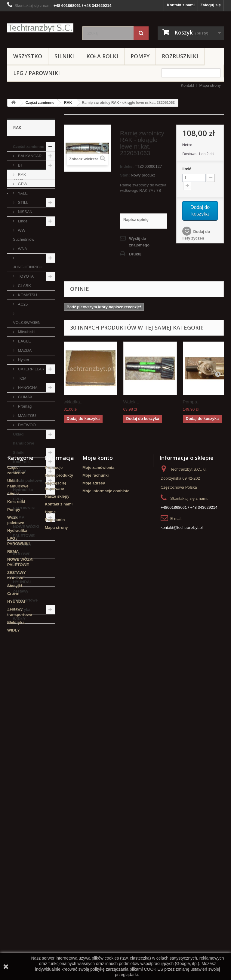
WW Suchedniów (24, 235)
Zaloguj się (211, 5)
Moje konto (98, 770)
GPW (22, 184)
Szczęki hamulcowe (28, 710)
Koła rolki (102, 56)
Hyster (23, 360)
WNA (22, 249)
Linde (22, 221)
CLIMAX (25, 397)
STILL (23, 202)
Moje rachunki (95, 787)
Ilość (187, 169)
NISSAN (25, 212)
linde (15, 660)
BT (20, 165)
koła (14, 701)
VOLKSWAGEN (27, 323)
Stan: (125, 175)
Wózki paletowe (28, 480)
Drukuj (135, 254)
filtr (13, 683)
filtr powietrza (36, 683)
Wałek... (131, 402)
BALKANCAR (29, 156)
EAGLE (24, 341)
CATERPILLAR (31, 369)
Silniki (64, 56)
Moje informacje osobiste (106, 803)
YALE (22, 193)
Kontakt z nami (181, 5)
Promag (24, 406)
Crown (19, 573)
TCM (22, 378)
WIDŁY (19, 619)
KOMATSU (27, 295)
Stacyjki (20, 563)
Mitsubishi (26, 332)
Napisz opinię (136, 220)
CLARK (24, 286)
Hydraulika (23, 490)
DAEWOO (26, 425)
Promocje (54, 779)
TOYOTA (25, 276)
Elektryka (22, 609)
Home (50, 824)
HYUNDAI (22, 582)
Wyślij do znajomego (139, 242)
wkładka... (74, 402)
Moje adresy (94, 795)
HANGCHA (27, 388)
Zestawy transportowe (25, 596)
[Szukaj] (141, 33)
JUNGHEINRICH (28, 267)
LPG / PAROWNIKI (37, 73)
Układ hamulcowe (24, 439)
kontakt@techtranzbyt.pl (182, 839)
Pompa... (192, 402)
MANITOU (26, 416)
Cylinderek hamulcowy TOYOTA (29, 721)
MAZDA (24, 350)
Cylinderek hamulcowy (21, 671)
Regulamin (55, 832)
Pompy (140, 56)
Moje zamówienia (98, 779)
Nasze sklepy (57, 808)
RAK (68, 103)
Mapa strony (210, 85)
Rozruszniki (180, 56)
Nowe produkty (59, 787)
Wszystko (28, 56)
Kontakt (187, 85)
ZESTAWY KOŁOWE (22, 549)
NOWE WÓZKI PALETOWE (26, 531)
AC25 (22, 304)
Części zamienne (40, 103)
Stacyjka (18, 692)
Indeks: (127, 166)
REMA (19, 517)
